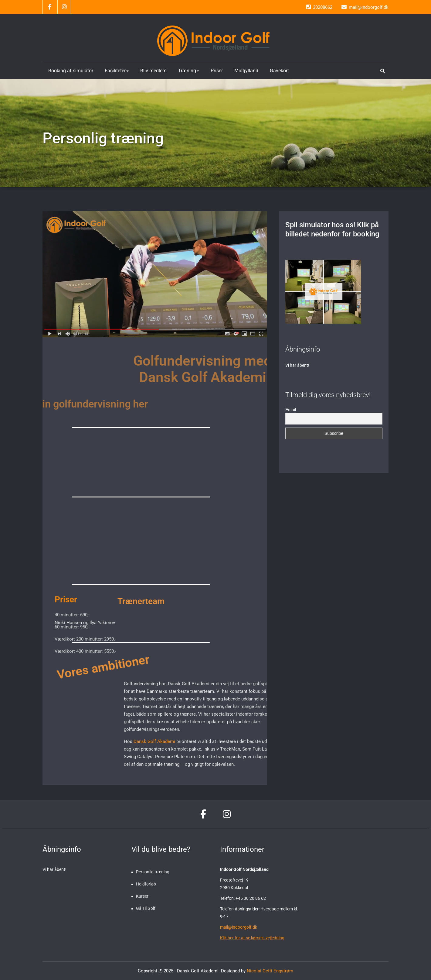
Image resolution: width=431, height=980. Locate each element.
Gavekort (279, 71)
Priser (217, 71)
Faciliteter (117, 71)
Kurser (142, 896)
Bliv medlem (153, 71)
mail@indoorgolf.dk (239, 927)
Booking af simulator (71, 71)
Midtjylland (246, 71)
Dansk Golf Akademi (201, 741)
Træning (189, 71)
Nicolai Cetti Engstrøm (269, 971)
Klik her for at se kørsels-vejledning (252, 938)
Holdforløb (146, 884)
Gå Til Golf (146, 908)
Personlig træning (153, 872)
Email (291, 410)
